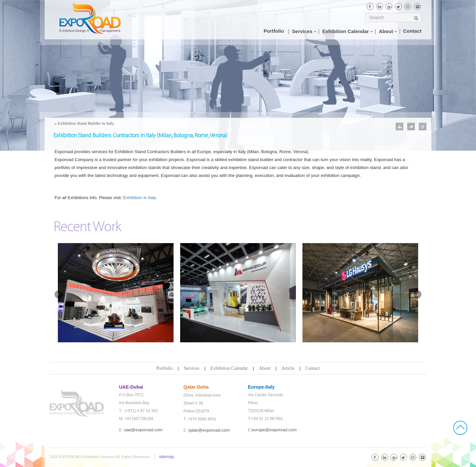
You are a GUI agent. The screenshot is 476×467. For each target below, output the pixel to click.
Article (288, 368)
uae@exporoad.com (143, 430)
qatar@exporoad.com (209, 430)
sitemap (167, 457)
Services (192, 368)
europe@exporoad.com (274, 430)
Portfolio (165, 368)
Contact (313, 368)
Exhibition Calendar (229, 368)
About (265, 368)
